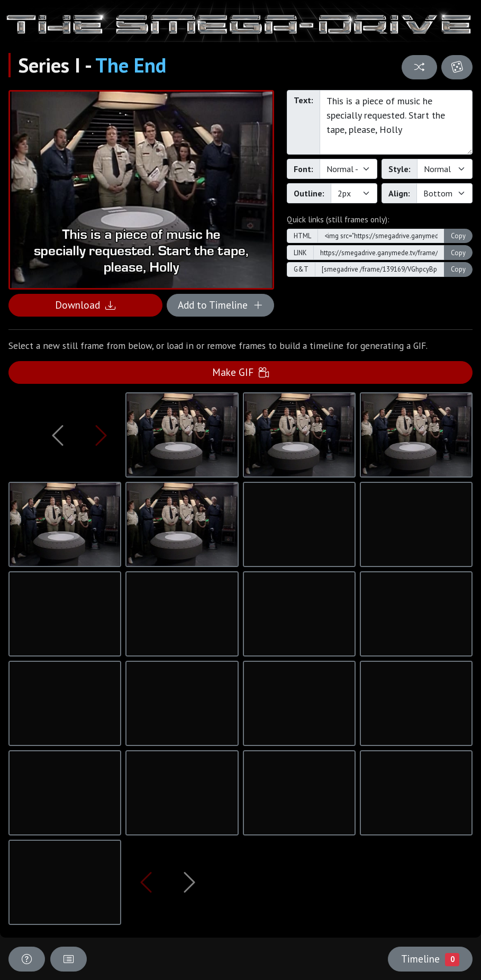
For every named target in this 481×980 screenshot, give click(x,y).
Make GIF (241, 372)
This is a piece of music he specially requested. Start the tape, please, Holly (396, 122)
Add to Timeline (220, 305)
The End (131, 65)
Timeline (430, 959)
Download (85, 305)
